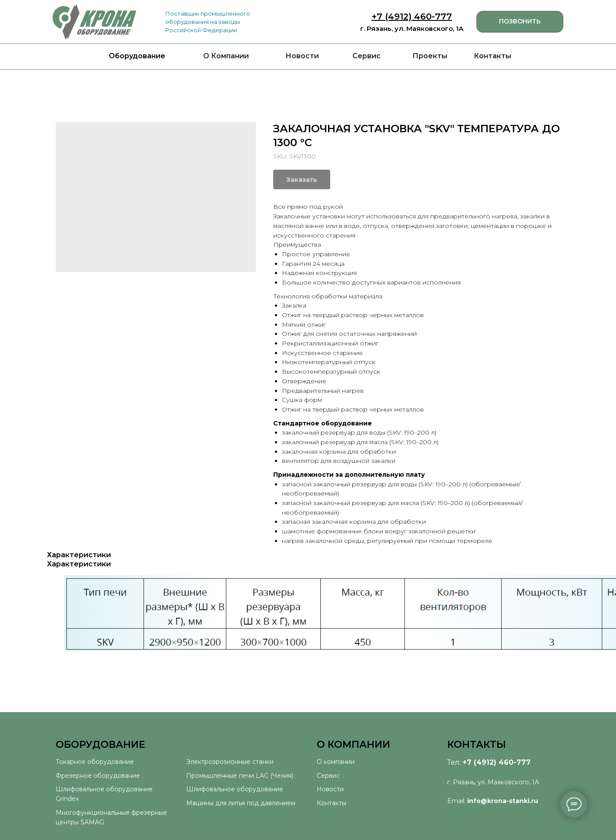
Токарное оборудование (95, 762)
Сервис (367, 56)
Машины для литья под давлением (241, 803)
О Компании (226, 56)
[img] (94, 22)
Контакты (492, 56)
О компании (336, 762)
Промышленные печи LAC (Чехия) (240, 776)
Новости (302, 56)
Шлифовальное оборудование (235, 789)
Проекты (430, 56)
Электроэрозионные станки (230, 762)
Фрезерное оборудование (98, 776)
